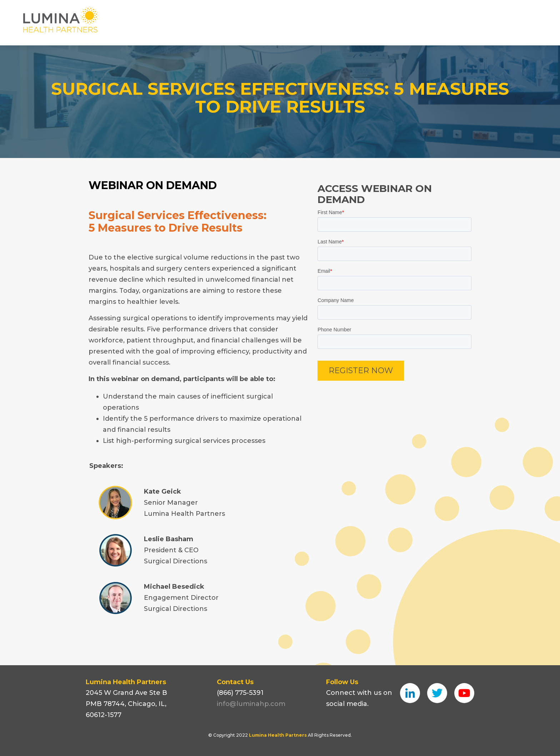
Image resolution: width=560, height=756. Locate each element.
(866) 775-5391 (240, 693)
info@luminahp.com (251, 704)
